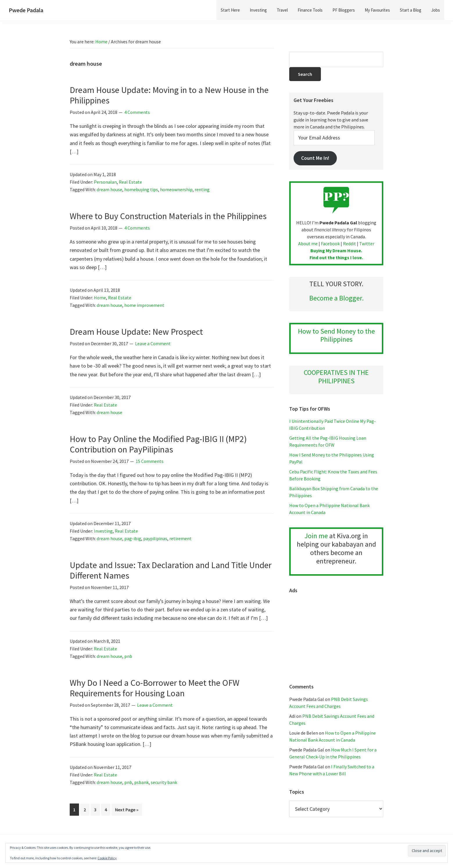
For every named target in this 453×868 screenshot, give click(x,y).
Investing (103, 531)
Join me (316, 536)
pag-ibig (133, 538)
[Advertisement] (336, 636)
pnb (128, 656)
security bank (164, 782)
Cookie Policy (107, 858)
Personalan (105, 182)
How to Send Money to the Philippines (336, 335)
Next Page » (127, 811)
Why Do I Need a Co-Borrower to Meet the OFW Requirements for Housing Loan (155, 688)
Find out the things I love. (336, 257)
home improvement (144, 305)
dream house (109, 189)
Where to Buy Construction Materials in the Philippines (168, 216)
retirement (180, 538)
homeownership (176, 189)
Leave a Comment (153, 343)
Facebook (330, 244)
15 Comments (150, 461)
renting (202, 189)
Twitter (367, 244)
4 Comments (137, 112)
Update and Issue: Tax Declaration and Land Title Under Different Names (171, 570)
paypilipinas (155, 538)
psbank (141, 782)
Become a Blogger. (336, 298)
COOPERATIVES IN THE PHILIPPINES (336, 377)
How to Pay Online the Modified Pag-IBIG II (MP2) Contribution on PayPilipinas (158, 444)
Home (100, 298)
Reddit (349, 244)
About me (308, 244)
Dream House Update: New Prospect (136, 332)
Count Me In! (315, 158)
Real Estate (130, 182)
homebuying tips (141, 189)
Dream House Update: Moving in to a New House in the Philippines (169, 95)
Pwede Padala (26, 10)
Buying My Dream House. (336, 250)
